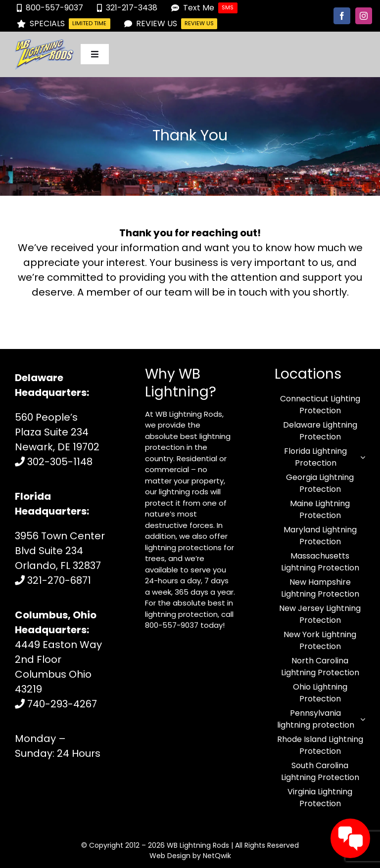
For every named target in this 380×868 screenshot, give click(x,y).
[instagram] (364, 16)
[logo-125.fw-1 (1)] (44, 44)
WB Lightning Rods (198, 845)
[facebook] (342, 16)
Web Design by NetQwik (190, 856)
